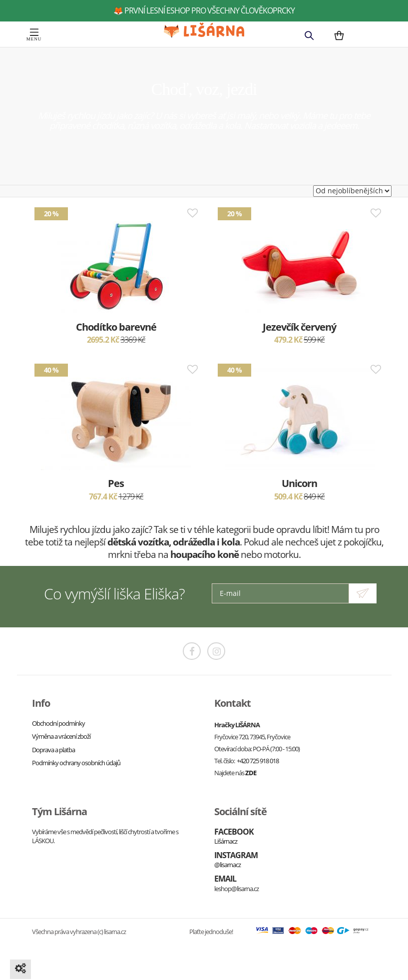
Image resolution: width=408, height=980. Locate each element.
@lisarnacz (227, 865)
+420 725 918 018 (258, 761)
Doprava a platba (53, 750)
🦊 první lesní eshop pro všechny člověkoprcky (204, 10)
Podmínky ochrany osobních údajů (76, 763)
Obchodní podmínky (58, 723)
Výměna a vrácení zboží (61, 736)
